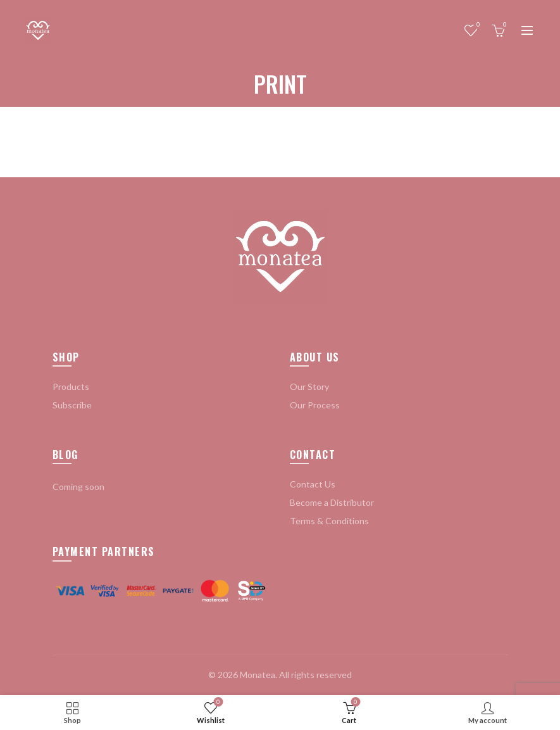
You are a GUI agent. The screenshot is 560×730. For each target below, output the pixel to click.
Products (71, 387)
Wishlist (477, 25)
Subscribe (72, 405)
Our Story (309, 387)
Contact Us (313, 484)
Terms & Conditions (329, 521)
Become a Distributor (332, 502)
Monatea (258, 675)
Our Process (315, 405)
